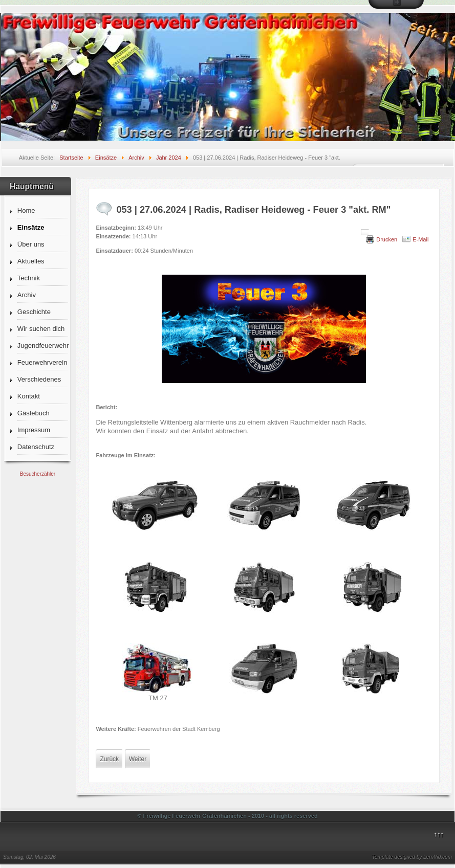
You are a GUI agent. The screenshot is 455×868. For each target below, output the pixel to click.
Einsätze (31, 227)
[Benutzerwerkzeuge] (365, 232)
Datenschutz (36, 447)
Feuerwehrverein (42, 362)
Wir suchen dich (41, 329)
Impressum (34, 430)
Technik (29, 278)
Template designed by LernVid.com (412, 857)
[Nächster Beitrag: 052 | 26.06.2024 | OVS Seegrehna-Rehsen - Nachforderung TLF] (138, 759)
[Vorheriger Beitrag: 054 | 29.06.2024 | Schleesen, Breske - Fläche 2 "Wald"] (109, 759)
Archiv (27, 295)
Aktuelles (31, 261)
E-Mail (420, 239)
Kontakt (29, 396)
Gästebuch (34, 413)
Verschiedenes (39, 379)
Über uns (31, 244)
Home (26, 210)
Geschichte (34, 312)
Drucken (387, 239)
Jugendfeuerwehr (43, 346)
